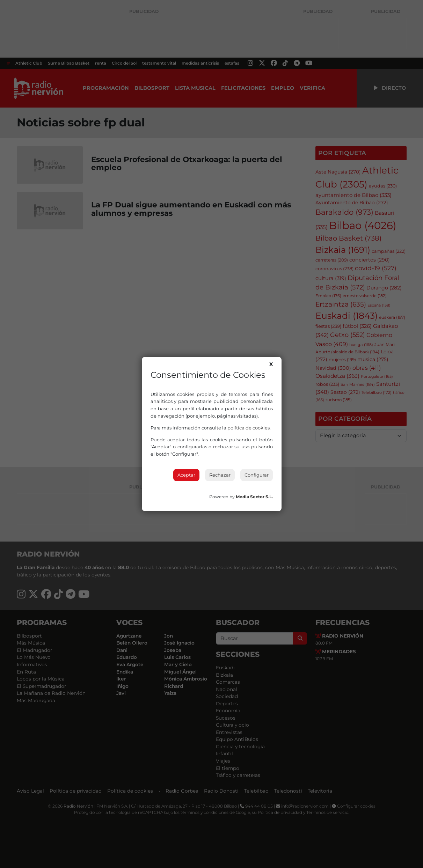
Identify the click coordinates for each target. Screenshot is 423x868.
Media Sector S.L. (254, 497)
